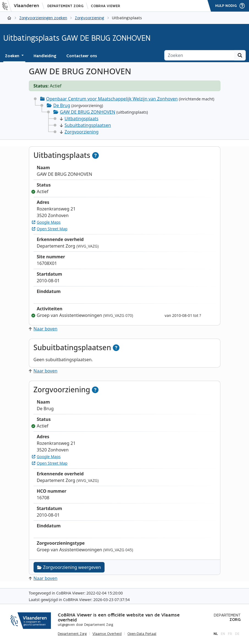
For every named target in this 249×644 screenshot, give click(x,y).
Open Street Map (50, 229)
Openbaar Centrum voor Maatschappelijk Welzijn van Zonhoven (112, 99)
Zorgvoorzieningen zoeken (43, 18)
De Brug (62, 105)
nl (216, 634)
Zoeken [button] (13, 56)
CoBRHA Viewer (106, 6)
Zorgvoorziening (90, 18)
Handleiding (45, 56)
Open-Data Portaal (142, 634)
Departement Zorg (65, 6)
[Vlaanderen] (22, 6)
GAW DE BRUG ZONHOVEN (88, 112)
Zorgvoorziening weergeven (69, 567)
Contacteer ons (82, 56)
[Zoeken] (199, 55)
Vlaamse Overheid (107, 634)
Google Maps (46, 222)
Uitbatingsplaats (79, 119)
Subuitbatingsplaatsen (86, 125)
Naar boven (43, 329)
